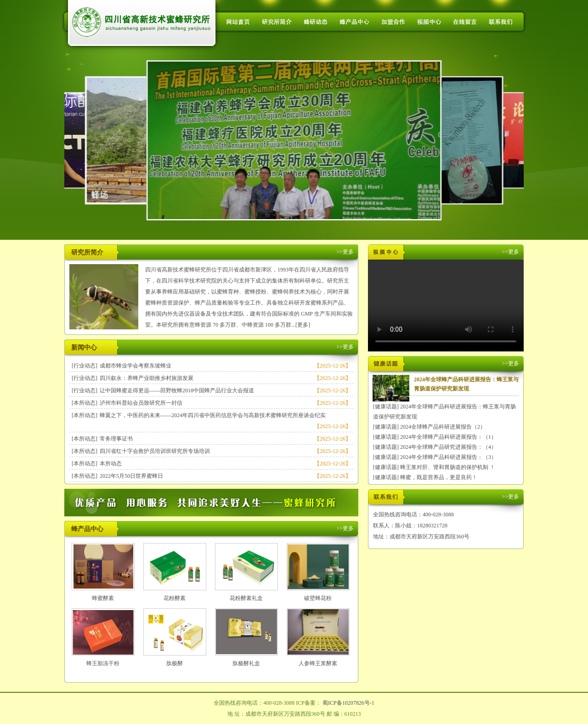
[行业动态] (85, 366)
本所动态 (111, 464)
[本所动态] (85, 403)
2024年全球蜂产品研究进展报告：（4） (448, 447)
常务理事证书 (116, 439)
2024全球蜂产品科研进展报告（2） (443, 427)
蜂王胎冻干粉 (103, 663)
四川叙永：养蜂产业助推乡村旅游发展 (147, 378)
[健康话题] (386, 407)
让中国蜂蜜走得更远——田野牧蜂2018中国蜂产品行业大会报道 (177, 390)
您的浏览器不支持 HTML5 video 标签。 (446, 305)
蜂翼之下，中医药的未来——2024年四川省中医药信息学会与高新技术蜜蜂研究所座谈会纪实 (213, 415)
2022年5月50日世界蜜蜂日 (131, 476)
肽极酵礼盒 (246, 663)
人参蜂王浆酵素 (318, 663)
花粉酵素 (175, 598)
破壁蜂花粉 (318, 598)
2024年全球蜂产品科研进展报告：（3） (448, 457)
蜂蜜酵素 (103, 598)
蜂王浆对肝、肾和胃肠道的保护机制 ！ (448, 467)
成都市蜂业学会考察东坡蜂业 (136, 366)
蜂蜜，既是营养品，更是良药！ (439, 477)
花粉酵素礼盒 (246, 598)
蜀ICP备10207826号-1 (348, 703)
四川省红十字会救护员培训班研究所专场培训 (155, 451)
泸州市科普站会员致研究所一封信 (141, 403)
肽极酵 (175, 663)
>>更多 (345, 252)
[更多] (303, 325)
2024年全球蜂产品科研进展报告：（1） (448, 437)
